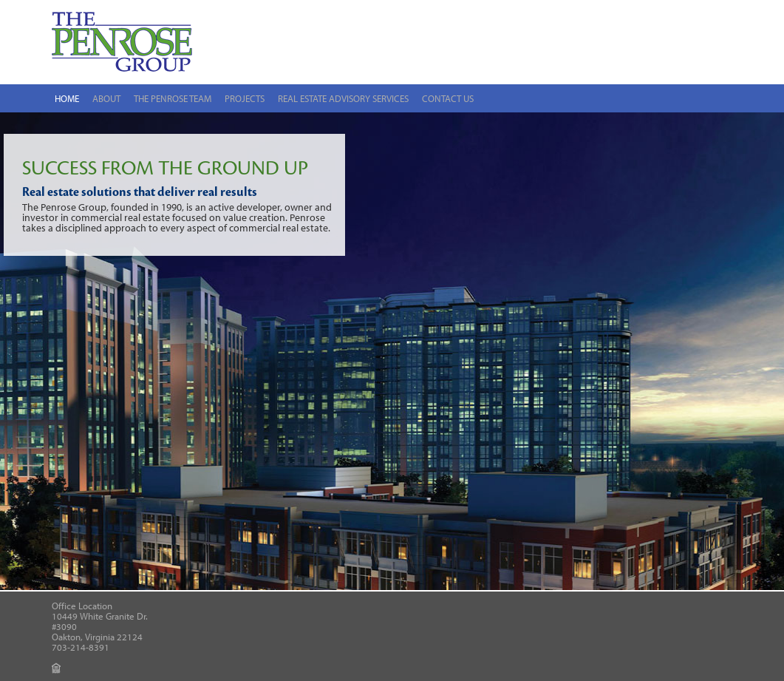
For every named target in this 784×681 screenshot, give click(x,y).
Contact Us (448, 99)
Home (67, 99)
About (106, 99)
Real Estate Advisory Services (343, 99)
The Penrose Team (173, 99)
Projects (245, 99)
